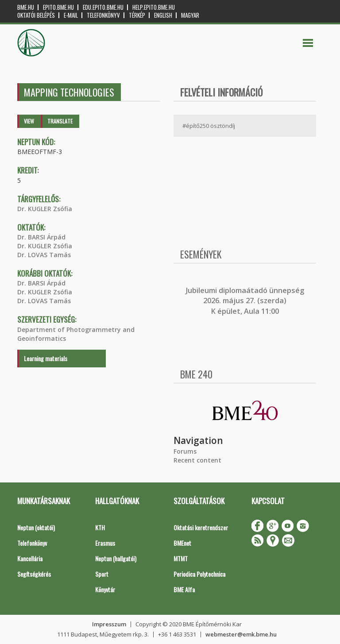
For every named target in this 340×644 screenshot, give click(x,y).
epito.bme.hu (58, 7)
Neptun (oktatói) (36, 527)
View (29, 121)
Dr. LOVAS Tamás (44, 255)
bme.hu (26, 7)
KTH (100, 527)
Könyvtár (105, 589)
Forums (185, 451)
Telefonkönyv (103, 15)
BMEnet (182, 543)
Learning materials (46, 358)
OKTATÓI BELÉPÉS (36, 15)
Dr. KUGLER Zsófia (45, 209)
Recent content (197, 460)
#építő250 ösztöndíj (209, 126)
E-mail (71, 15)
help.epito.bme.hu (154, 7)
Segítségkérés (34, 574)
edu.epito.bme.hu (103, 7)
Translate (60, 121)
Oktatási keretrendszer (201, 527)
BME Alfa (184, 589)
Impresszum (109, 624)
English (163, 15)
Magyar (190, 15)
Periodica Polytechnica (199, 574)
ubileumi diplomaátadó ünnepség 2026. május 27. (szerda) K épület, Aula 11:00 (246, 301)
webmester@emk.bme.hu (241, 634)
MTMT (181, 558)
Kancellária (30, 558)
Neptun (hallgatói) (116, 558)
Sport (102, 574)
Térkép (137, 15)
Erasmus (105, 543)
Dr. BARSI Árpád (41, 237)
